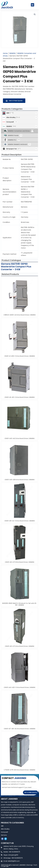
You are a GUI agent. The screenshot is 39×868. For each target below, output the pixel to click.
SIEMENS (12, 53)
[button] (32, 5)
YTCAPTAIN (5, 866)
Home (5, 53)
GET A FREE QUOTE (30, 792)
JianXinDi (7, 7)
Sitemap (29, 865)
